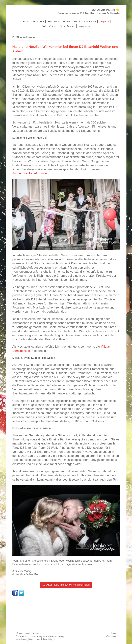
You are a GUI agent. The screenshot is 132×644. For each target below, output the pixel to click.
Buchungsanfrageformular (30, 173)
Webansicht (111, 636)
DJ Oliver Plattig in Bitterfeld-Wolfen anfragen (66, 585)
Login (114, 633)
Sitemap (36, 634)
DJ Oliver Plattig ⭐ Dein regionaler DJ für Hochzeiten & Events (88, 12)
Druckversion (24, 634)
